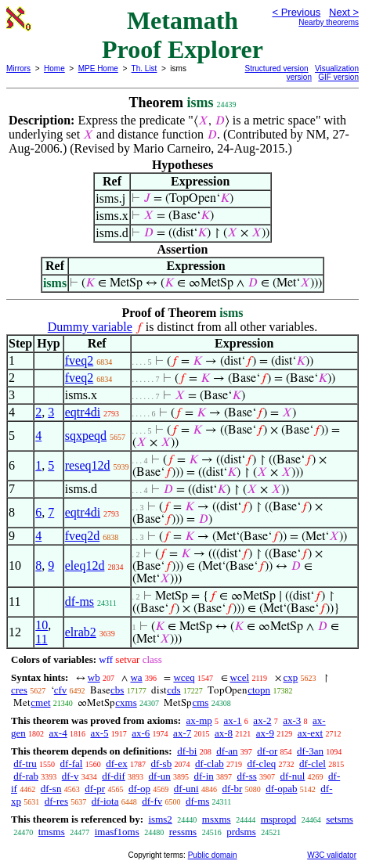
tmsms (52, 832)
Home (54, 68)
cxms (126, 702)
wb (94, 677)
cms (200, 702)
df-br (232, 789)
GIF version (338, 77)
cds (173, 690)
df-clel (313, 764)
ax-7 (182, 733)
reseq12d (88, 465)
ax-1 (233, 720)
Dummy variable (90, 327)
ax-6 (141, 733)
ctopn (259, 690)
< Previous (296, 12)
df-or (267, 751)
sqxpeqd (86, 436)
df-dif (114, 776)
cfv (61, 690)
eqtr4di (83, 412)
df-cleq (261, 764)
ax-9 (265, 733)
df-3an (310, 751)
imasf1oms (117, 832)
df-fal (72, 764)
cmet (40, 702)
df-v (70, 776)
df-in (203, 776)
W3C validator (332, 855)
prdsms (241, 832)
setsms (340, 819)
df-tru (25, 764)
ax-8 (224, 733)
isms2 (160, 819)
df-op (139, 789)
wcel (240, 677)
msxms (217, 819)
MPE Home (98, 68)
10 (42, 625)
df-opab (281, 789)
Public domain (213, 855)
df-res (56, 801)
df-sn (51, 789)
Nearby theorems (329, 22)
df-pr (95, 789)
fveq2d (82, 536)
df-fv (152, 801)
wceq (184, 677)
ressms (183, 832)
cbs (117, 690)
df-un (160, 776)
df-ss (247, 776)
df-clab (210, 764)
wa (136, 677)
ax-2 (262, 720)
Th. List (145, 68)
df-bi (187, 751)
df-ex (116, 764)
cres (19, 690)
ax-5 (99, 733)
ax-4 (58, 733)
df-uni (186, 789)
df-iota (105, 801)
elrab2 (81, 632)
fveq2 (79, 360)
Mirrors (18, 68)
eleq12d (85, 565)
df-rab (26, 776)
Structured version (277, 68)
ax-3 (292, 720)
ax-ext (310, 733)
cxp (291, 677)
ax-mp (199, 720)
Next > (344, 12)
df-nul (293, 776)
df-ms (80, 601)
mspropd (279, 819)
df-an (227, 751)
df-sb (161, 764)
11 (41, 639)
